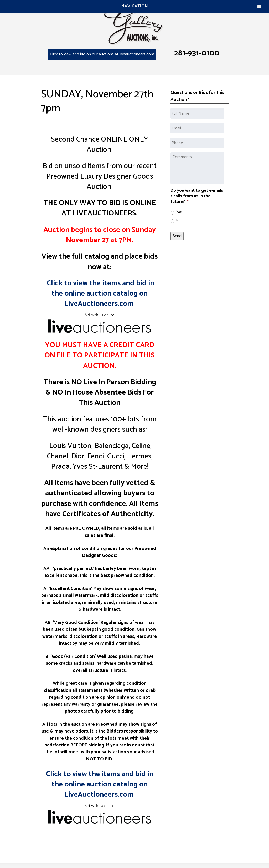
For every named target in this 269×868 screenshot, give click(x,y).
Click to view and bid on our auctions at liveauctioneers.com (102, 54)
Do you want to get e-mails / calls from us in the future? (197, 196)
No (178, 221)
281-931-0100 (197, 53)
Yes (179, 212)
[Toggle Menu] (259, 6)
